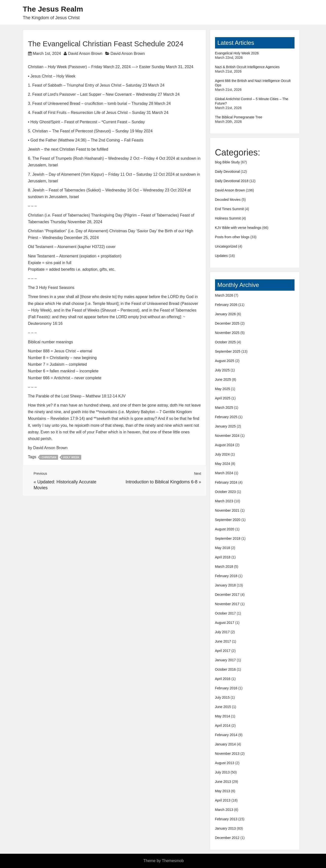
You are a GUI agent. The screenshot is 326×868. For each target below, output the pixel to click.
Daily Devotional (227, 172)
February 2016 (226, 688)
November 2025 (227, 333)
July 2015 (222, 697)
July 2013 (222, 772)
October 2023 (225, 492)
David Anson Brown (85, 54)
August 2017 (225, 623)
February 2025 (226, 417)
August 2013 (225, 763)
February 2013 (226, 819)
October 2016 (225, 669)
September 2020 (228, 520)
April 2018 (223, 557)
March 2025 (224, 408)
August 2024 (225, 445)
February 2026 (226, 305)
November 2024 (227, 436)
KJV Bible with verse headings (238, 228)
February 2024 (226, 482)
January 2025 (225, 426)
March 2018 (224, 567)
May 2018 (223, 548)
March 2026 (224, 295)
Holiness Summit (228, 218)
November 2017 (227, 604)
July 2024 (222, 454)
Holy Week (71, 457)
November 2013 (227, 754)
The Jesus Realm (53, 9)
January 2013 (225, 828)
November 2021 (227, 510)
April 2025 (223, 398)
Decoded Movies (228, 200)
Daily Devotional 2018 (232, 181)
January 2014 (225, 744)
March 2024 (224, 473)
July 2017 (222, 632)
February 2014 (226, 735)
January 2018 (225, 585)
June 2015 (223, 707)
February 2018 (226, 576)
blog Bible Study (227, 162)
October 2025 (225, 342)
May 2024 (223, 464)
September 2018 (228, 538)
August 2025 (225, 361)
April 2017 (223, 651)
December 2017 (227, 595)
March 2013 (224, 810)
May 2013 (223, 791)
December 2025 (227, 323)
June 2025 (223, 379)
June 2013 (223, 782)
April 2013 (223, 800)
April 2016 (223, 679)
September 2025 (228, 351)
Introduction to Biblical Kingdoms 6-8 (161, 482)
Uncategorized (226, 246)
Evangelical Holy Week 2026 (237, 53)
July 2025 (222, 370)
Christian (49, 457)
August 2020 (225, 529)
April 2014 (223, 726)
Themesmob (173, 861)
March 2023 (224, 501)
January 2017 (225, 660)
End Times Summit (229, 209)
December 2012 (227, 838)
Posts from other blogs (232, 237)
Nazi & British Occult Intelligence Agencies (247, 67)
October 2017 (225, 613)
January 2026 (225, 314)
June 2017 (223, 641)
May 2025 (223, 389)
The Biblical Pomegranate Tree (239, 117)
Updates (221, 256)
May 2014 (223, 716)
